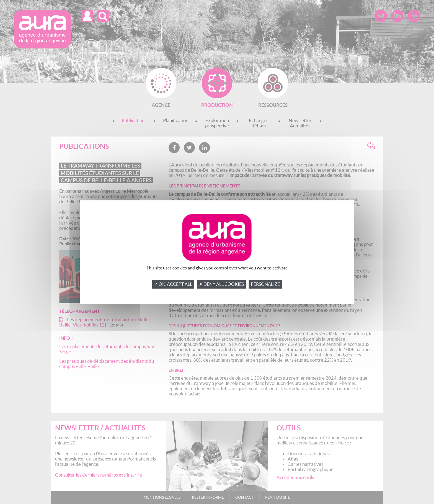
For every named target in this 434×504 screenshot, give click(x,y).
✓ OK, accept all (173, 284)
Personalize (265, 284)
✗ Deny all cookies (221, 284)
